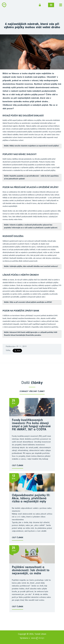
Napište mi (51, 5)
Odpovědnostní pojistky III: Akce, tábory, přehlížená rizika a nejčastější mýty (31, 499)
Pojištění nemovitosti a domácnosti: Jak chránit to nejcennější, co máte (31, 571)
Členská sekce (40, 5)
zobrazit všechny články (32, 392)
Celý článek (18, 466)
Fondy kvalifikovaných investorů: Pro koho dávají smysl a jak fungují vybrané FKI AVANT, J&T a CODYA (31, 425)
